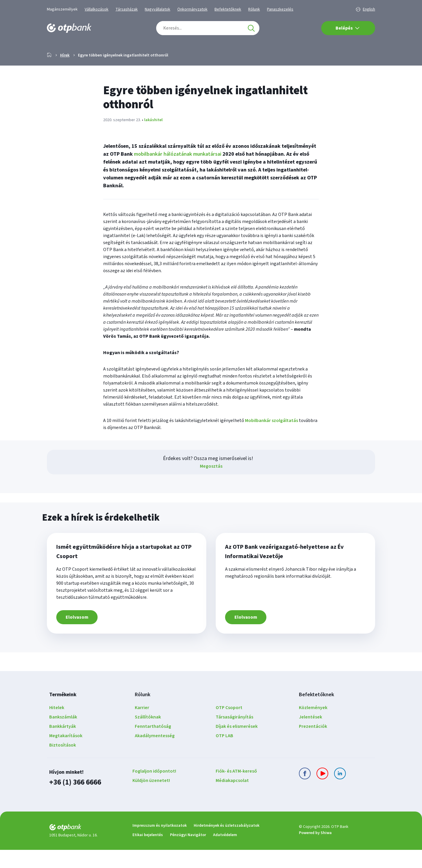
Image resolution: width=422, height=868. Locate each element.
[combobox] (208, 28)
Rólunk (254, 9)
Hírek (65, 74)
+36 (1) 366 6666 (75, 801)
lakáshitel (153, 139)
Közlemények (313, 726)
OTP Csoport (229, 726)
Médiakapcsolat (232, 799)
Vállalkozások (97, 9)
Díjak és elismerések (237, 745)
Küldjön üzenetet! (151, 799)
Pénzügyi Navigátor (188, 853)
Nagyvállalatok (158, 9)
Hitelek (57, 726)
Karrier (142, 726)
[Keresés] (251, 28)
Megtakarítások (66, 754)
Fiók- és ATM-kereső (236, 790)
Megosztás (211, 485)
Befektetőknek (228, 9)
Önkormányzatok (192, 9)
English (369, 9)
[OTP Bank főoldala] (69, 28)
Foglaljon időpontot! (154, 790)
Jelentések (310, 736)
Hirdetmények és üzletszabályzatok (227, 844)
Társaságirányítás (234, 736)
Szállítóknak (148, 736)
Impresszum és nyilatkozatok (160, 844)
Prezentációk (313, 745)
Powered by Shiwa (315, 851)
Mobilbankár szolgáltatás (272, 439)
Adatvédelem (225, 853)
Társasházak (127, 9)
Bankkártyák (63, 745)
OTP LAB (224, 754)
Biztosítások (63, 764)
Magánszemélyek (62, 9)
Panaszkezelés (280, 9)
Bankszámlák (63, 736)
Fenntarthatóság (153, 745)
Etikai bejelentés (148, 853)
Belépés (348, 28)
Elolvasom (77, 636)
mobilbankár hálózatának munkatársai (178, 173)
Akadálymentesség (155, 754)
